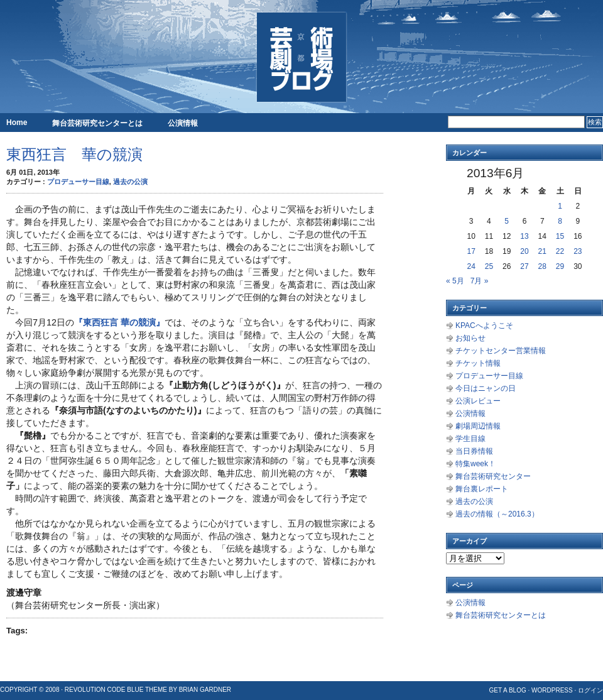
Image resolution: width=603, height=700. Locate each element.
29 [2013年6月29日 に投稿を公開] (560, 266)
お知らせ (470, 338)
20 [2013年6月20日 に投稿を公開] (524, 251)
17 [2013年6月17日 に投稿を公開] (471, 251)
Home (17, 123)
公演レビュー (478, 401)
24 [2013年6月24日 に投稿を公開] (471, 266)
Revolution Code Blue (104, 690)
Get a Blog (507, 690)
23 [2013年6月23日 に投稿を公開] (578, 251)
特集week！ (475, 464)
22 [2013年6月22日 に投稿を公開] (560, 251)
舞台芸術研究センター (493, 476)
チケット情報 (478, 363)
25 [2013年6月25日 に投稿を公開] (489, 266)
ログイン (590, 690)
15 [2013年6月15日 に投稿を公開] (560, 236)
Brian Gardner (205, 690)
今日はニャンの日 (486, 388)
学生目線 (470, 439)
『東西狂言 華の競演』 (119, 322)
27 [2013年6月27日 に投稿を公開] (524, 266)
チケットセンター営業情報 (501, 351)
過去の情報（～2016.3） (497, 514)
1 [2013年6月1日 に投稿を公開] (560, 206)
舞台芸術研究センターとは (97, 123)
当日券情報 (474, 451)
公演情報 (183, 123)
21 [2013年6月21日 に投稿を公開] (542, 251)
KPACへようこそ (484, 325)
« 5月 (455, 281)
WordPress (552, 690)
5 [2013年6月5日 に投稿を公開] (507, 221)
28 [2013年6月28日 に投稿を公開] (542, 266)
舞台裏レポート (482, 489)
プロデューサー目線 (78, 182)
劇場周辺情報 (478, 426)
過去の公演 (130, 182)
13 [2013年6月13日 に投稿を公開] (524, 236)
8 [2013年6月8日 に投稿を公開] (560, 221)
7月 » (480, 281)
